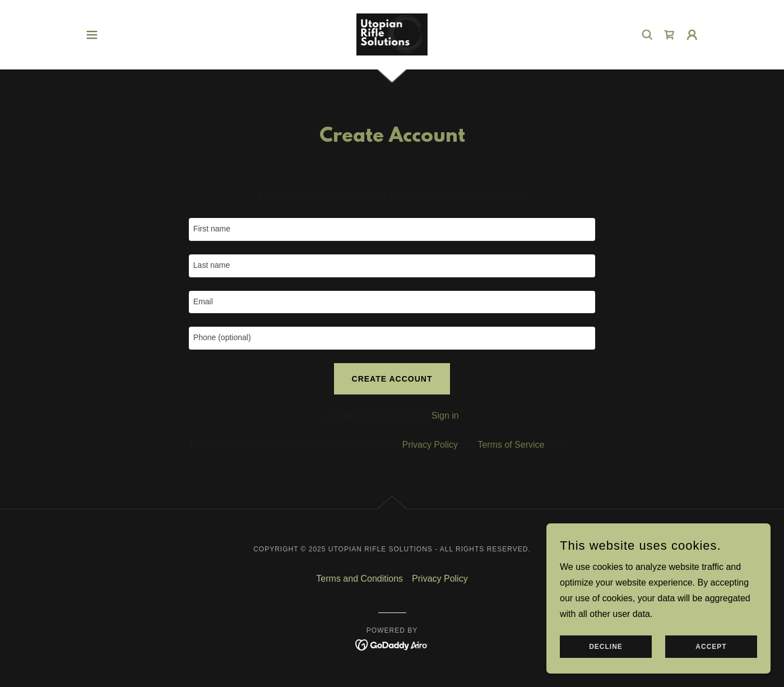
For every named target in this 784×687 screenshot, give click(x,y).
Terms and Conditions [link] (359, 579)
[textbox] (392, 229)
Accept (711, 647)
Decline (606, 647)
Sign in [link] (445, 416)
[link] (392, 34)
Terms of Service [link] (511, 445)
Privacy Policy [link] (430, 445)
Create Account (392, 379)
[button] (92, 35)
